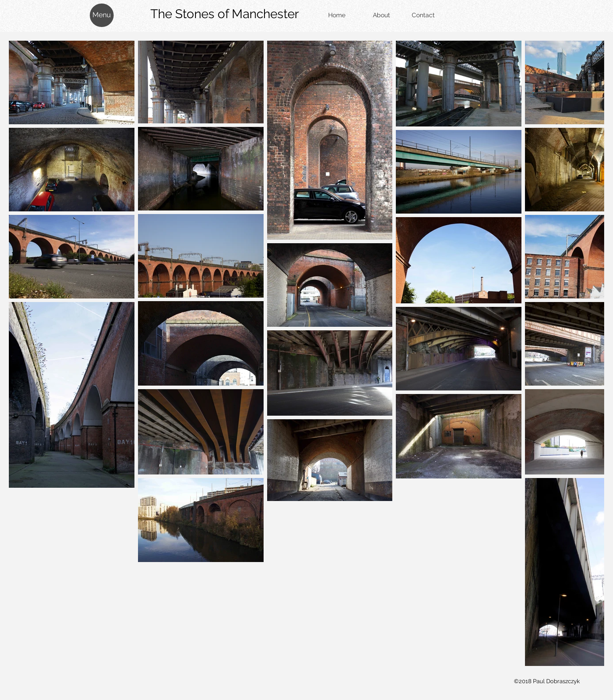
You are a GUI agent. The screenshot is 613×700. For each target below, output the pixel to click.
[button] (102, 15)
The (191, 14)
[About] (381, 15)
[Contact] (423, 15)
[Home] (337, 15)
